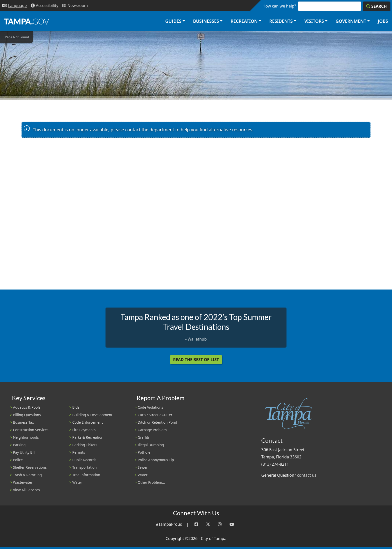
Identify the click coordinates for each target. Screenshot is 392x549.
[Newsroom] (75, 6)
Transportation (84, 467)
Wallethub (197, 339)
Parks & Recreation (88, 437)
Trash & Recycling (27, 475)
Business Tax (23, 422)
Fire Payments (84, 430)
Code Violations (150, 407)
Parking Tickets (85, 445)
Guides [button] (173, 21)
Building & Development (92, 415)
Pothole (144, 452)
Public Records (84, 460)
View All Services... (28, 490)
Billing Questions (27, 415)
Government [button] (351, 21)
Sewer (143, 467)
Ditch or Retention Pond (157, 422)
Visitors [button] (314, 21)
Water (77, 482)
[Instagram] (220, 524)
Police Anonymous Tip (156, 460)
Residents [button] (281, 21)
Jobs (383, 21)
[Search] (376, 6)
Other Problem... (151, 482)
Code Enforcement (87, 422)
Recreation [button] (244, 21)
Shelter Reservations (30, 467)
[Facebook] (196, 524)
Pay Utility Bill (24, 452)
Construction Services (31, 430)
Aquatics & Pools (27, 407)
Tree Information (86, 475)
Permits (79, 452)
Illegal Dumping (151, 445)
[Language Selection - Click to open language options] (14, 6)
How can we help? (279, 6)
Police (18, 460)
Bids (76, 407)
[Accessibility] (44, 6)
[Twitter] (208, 524)
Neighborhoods (26, 437)
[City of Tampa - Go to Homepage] (26, 21)
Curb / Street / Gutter (155, 415)
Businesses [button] (206, 21)
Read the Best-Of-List (196, 360)
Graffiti (143, 437)
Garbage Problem (152, 430)
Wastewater (23, 482)
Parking (19, 445)
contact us (307, 475)
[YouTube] (232, 524)
